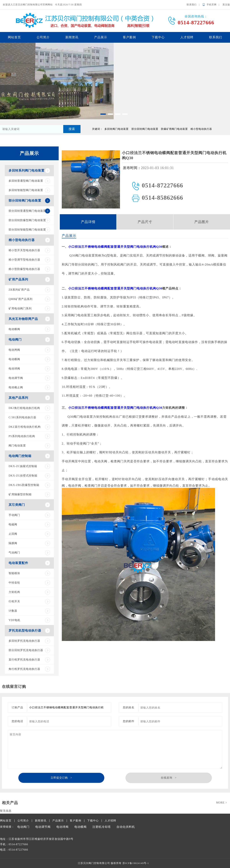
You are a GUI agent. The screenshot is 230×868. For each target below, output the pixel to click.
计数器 (13, 611)
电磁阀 (13, 524)
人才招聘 (187, 37)
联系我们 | (194, 5)
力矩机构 (14, 592)
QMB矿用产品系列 (21, 299)
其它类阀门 (17, 505)
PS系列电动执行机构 (22, 436)
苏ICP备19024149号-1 (136, 863)
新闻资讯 (72, 37)
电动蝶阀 (14, 329)
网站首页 (14, 37)
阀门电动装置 (17, 446)
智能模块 (14, 573)
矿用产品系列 (18, 279)
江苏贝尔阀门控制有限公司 (94, 863)
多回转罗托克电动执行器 (24, 641)
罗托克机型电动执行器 (25, 631)
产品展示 (101, 37)
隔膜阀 (13, 543)
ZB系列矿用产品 (19, 290)
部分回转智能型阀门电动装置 (27, 230)
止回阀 (13, 534)
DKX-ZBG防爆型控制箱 (24, 485)
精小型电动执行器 (22, 240)
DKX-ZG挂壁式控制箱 (23, 476)
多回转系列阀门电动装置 (27, 170)
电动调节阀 (16, 378)
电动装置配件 (18, 563)
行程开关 (14, 601)
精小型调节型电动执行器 (24, 260)
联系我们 (216, 37)
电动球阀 (14, 369)
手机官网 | (214, 5)
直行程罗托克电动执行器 (24, 660)
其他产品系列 (18, 398)
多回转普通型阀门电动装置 (26, 181)
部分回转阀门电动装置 (25, 201)
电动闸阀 (14, 350)
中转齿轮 (14, 583)
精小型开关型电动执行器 (24, 250)
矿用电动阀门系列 (20, 309)
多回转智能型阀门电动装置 (26, 190)
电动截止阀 (16, 387)
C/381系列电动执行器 (22, 417)
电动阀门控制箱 (20, 456)
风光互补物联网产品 (23, 319)
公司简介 (43, 37)
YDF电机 (14, 620)
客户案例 (129, 37)
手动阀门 (14, 515)
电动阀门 (15, 340)
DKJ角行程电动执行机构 (24, 408)
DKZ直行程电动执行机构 (25, 427)
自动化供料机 (126, 827)
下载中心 (158, 37)
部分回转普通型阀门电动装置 (27, 211)
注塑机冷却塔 (102, 827)
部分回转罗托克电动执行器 (26, 650)
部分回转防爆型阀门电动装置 (27, 220)
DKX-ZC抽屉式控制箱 (23, 466)
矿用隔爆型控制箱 (20, 494)
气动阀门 (14, 553)
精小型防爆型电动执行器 (24, 269)
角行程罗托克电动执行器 (24, 669)
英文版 (226, 5)
